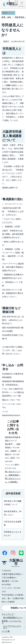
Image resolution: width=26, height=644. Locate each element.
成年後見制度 (13, 494)
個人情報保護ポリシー (13, 618)
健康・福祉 (6, 17)
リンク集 (6, 631)
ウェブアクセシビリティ (12, 627)
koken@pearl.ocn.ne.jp (11, 415)
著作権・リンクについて (12, 622)
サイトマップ (8, 614)
